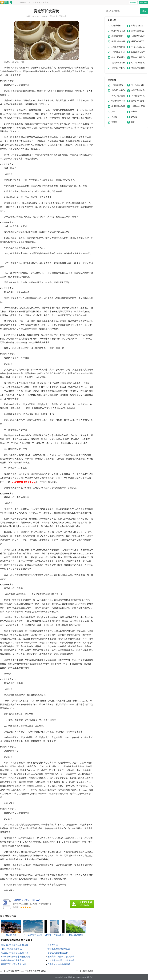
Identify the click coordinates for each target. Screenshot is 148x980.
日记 (133, 122)
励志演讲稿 (88, 971)
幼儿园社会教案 (118, 106)
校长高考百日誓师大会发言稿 (61, 957)
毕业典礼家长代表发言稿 (12, 960)
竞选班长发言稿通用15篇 (59, 949)
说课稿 (114, 122)
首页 (30, 3)
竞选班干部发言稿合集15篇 (13, 964)
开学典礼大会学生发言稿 (59, 964)
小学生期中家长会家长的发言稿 (15, 957)
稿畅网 (70, 977)
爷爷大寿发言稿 (118, 96)
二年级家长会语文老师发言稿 (61, 960)
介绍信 (134, 117)
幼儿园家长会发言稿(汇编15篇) (15, 953)
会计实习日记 (117, 36)
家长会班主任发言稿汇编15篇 (14, 945)
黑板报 (134, 112)
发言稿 (46, 3)
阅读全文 (54, 16)
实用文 (38, 3)
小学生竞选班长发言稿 (58, 953)
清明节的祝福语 (138, 31)
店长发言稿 (53, 945)
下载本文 (63, 16)
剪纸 (113, 112)
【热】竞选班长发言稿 (11, 949)
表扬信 (114, 117)
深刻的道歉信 (137, 26)
